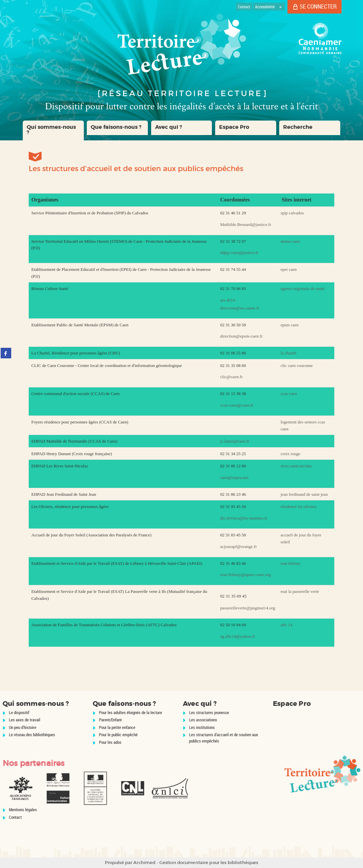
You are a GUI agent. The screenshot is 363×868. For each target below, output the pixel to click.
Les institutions (202, 727)
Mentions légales (23, 810)
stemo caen (290, 241)
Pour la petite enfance (117, 727)
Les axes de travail (25, 720)
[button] (53, 130)
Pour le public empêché (118, 735)
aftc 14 (286, 625)
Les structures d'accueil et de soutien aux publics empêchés (224, 738)
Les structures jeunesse (209, 712)
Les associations (203, 720)
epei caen (289, 269)
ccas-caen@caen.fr (237, 405)
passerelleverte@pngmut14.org (248, 608)
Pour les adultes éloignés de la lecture (131, 712)
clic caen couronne (297, 365)
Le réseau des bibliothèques (32, 735)
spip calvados (292, 213)
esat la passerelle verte (300, 591)
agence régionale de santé (302, 289)
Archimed (144, 863)
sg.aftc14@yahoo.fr (238, 636)
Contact (15, 817)
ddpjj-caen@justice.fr (239, 253)
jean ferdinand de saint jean (304, 494)
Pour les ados (110, 742)
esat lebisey (290, 563)
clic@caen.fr (231, 377)
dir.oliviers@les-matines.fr (244, 518)
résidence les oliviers (298, 506)
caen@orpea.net (234, 477)
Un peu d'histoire (23, 727)
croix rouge (290, 454)
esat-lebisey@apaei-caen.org (246, 575)
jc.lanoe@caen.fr (235, 441)
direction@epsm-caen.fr (241, 336)
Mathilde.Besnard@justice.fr (246, 224)
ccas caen (289, 394)
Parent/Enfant (110, 720)
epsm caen (290, 325)
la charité (288, 353)
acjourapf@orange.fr (238, 546)
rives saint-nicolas (296, 466)
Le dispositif (19, 712)
